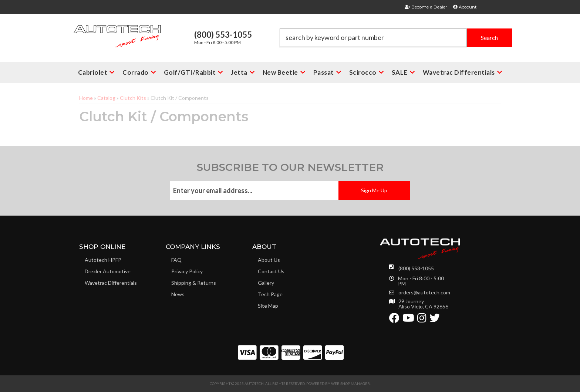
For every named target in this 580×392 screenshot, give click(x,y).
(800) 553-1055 (416, 268)
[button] (396, 38)
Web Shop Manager (350, 383)
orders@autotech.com (424, 293)
